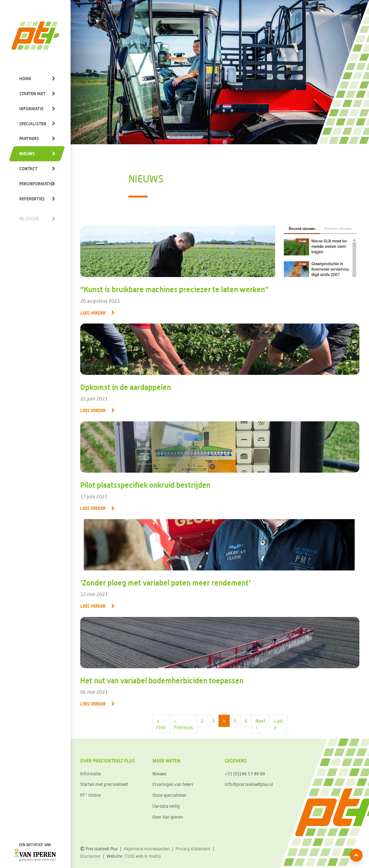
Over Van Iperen (168, 817)
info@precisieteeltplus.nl (249, 784)
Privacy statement (193, 849)
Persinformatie (36, 184)
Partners (29, 138)
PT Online (90, 795)
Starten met (32, 93)
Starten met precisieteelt (104, 784)
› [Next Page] (261, 724)
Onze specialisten (169, 795)
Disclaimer (90, 856)
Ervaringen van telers (173, 784)
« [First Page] (161, 724)
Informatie (31, 109)
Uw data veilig (166, 806)
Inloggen (29, 219)
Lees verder (93, 313)
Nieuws (27, 153)
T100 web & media (142, 856)
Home (25, 78)
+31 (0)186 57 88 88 (245, 774)
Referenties (32, 199)
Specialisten (33, 124)
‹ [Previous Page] (183, 724)
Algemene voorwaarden (147, 849)
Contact (28, 169)
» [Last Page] (279, 724)
